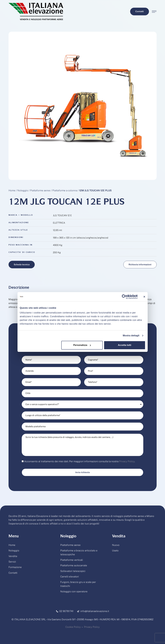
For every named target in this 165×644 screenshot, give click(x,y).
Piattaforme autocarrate (74, 565)
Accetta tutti (125, 345)
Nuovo (116, 545)
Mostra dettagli (131, 336)
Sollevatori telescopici (73, 571)
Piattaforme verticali (72, 560)
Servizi (12, 562)
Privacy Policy (127, 461)
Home (12, 190)
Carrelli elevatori (70, 577)
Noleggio (23, 190)
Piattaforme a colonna (65, 190)
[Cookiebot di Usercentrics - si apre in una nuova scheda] (125, 297)
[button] (140, 12)
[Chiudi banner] (144, 297)
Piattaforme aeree (40, 190)
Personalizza (82, 345)
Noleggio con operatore (74, 591)
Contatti (13, 573)
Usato (115, 551)
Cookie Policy (73, 627)
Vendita (13, 556)
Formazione (15, 567)
